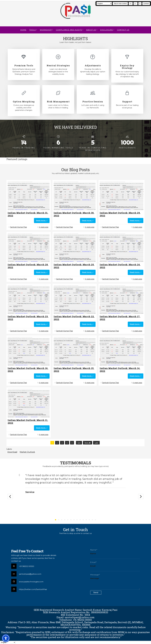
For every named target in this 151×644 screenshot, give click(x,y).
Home (23, 30)
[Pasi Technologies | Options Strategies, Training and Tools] (75, 20)
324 (79, 443)
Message (95, 578)
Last (96, 443)
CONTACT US (123, 30)
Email (93, 566)
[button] (6, 638)
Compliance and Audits (69, 30)
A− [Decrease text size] (135, 4)
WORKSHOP (46, 30)
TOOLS (33, 30)
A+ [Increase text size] (131, 4)
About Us (91, 30)
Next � (88, 443)
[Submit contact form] (96, 593)
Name (93, 554)
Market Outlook (27, 452)
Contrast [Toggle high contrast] (146, 4)
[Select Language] (104, 3)
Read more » (41, 220)
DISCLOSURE (107, 30)
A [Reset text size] (140, 4)
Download (12, 452)
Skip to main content (120, 4)
